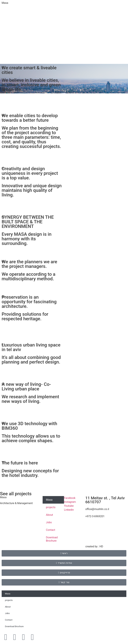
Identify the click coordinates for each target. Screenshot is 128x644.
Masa (5, 3)
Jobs (49, 522)
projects (51, 507)
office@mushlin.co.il (97, 509)
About (49, 515)
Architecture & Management (16, 503)
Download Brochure (52, 539)
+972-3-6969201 (95, 516)
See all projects (16, 494)
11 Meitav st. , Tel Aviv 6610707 (105, 500)
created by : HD (94, 546)
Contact (51, 530)
